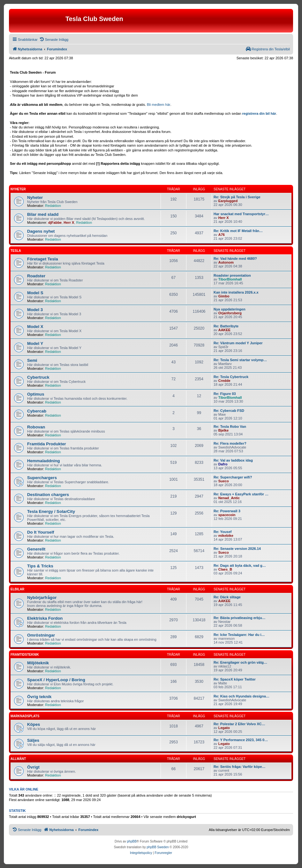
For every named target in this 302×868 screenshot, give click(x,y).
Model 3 (35, 310)
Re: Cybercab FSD (229, 411)
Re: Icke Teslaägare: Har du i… (239, 635)
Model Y (35, 343)
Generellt (36, 549)
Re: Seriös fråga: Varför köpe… (240, 767)
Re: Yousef (223, 532)
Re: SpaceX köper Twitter (235, 679)
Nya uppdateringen (230, 309)
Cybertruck (38, 377)
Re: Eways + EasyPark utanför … (241, 494)
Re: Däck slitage (227, 597)
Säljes (33, 740)
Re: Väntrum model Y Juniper (238, 343)
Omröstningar (41, 635)
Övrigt (33, 767)
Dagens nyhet (41, 231)
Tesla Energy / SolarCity (51, 511)
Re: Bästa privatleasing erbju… (240, 618)
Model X (35, 327)
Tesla (16, 251)
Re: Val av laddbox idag (233, 460)
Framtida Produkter (47, 444)
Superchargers (42, 478)
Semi (32, 360)
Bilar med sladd (43, 214)
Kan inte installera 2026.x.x (236, 292)
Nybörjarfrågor (42, 598)
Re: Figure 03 (225, 394)
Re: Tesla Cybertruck (231, 377)
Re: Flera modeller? (230, 443)
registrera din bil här (259, 113)
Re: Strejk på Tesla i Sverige (237, 197)
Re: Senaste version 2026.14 (237, 549)
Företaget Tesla (43, 259)
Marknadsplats (25, 716)
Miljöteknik (38, 663)
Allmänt (18, 759)
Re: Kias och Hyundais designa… (242, 696)
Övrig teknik (39, 697)
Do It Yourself (41, 532)
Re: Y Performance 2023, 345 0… (241, 740)
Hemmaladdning (44, 461)
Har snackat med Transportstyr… (241, 214)
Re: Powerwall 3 (227, 511)
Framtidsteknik (25, 655)
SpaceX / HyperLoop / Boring (56, 680)
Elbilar (17, 589)
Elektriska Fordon (45, 618)
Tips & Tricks (40, 566)
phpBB (132, 841)
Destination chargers (48, 495)
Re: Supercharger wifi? (233, 477)
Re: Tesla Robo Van (230, 427)
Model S (35, 293)
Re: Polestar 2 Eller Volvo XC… (239, 724)
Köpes (34, 724)
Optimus (36, 394)
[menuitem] (54, 40)
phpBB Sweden (158, 847)
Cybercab (37, 411)
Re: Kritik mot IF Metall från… (238, 231)
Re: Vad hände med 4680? (235, 259)
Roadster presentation (232, 275)
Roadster (36, 276)
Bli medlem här (159, 105)
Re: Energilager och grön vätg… (240, 662)
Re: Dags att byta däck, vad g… (240, 565)
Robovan (36, 427)
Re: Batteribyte (226, 326)
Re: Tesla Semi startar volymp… (240, 360)
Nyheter (18, 189)
